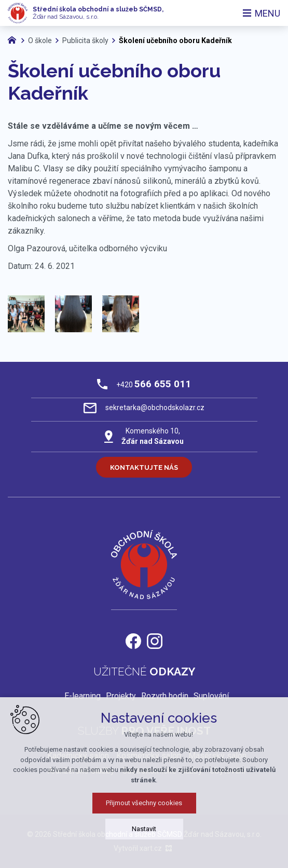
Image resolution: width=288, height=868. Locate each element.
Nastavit (144, 836)
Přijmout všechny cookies (144, 810)
